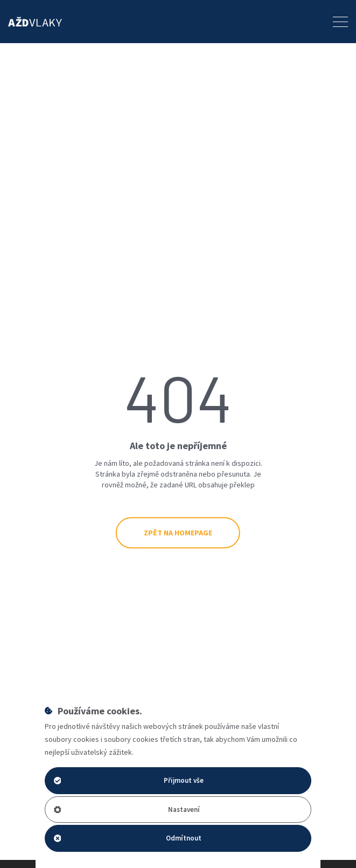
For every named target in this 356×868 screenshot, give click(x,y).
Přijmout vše (129, 780)
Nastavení (127, 810)
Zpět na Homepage (178, 533)
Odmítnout (128, 838)
